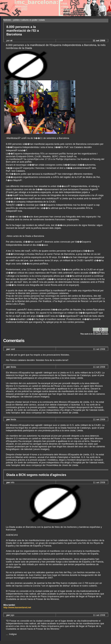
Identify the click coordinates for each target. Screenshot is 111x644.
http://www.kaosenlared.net (17, 608)
